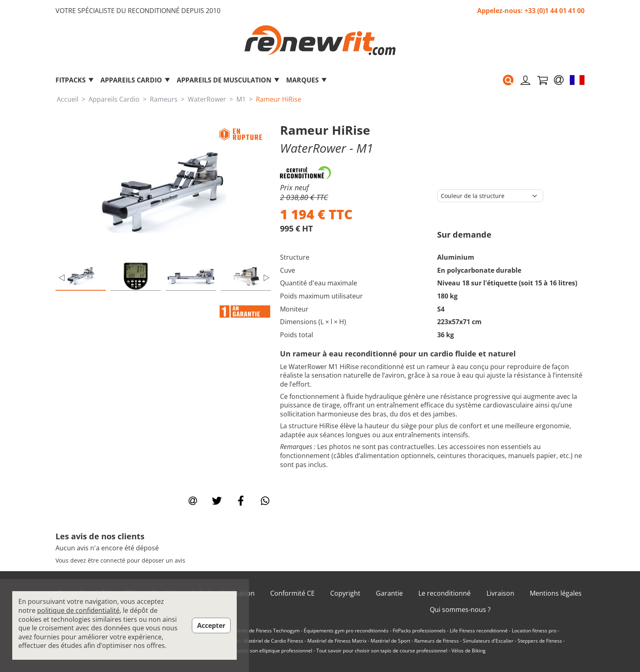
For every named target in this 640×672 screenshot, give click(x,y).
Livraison (500, 593)
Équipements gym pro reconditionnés (346, 631)
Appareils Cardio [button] (136, 80)
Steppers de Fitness (540, 641)
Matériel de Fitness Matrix (337, 641)
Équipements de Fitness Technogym (259, 631)
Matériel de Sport (390, 641)
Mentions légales (556, 593)
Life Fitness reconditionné (479, 631)
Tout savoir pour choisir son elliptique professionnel (254, 651)
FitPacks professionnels (419, 631)
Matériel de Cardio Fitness (273, 641)
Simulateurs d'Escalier (488, 641)
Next (267, 278)
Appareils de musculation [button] (228, 80)
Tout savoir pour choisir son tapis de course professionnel (382, 651)
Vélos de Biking (469, 651)
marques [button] (307, 80)
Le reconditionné (444, 593)
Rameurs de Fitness (437, 641)
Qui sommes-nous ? (460, 610)
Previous (62, 278)
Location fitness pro (534, 631)
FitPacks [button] (75, 80)
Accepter (211, 625)
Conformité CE (292, 593)
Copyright (345, 593)
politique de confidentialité (78, 610)
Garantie (389, 593)
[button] (508, 80)
